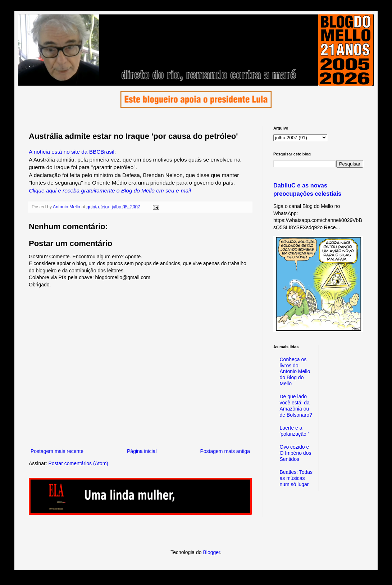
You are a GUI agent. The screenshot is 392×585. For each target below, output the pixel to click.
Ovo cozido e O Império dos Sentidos (296, 453)
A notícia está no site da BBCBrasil (72, 152)
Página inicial (142, 451)
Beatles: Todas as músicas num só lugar (296, 478)
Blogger (211, 552)
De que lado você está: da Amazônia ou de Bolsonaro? (296, 405)
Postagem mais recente (57, 451)
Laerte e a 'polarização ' (294, 431)
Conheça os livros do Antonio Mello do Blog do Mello (295, 371)
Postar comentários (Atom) (78, 463)
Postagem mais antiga (225, 451)
